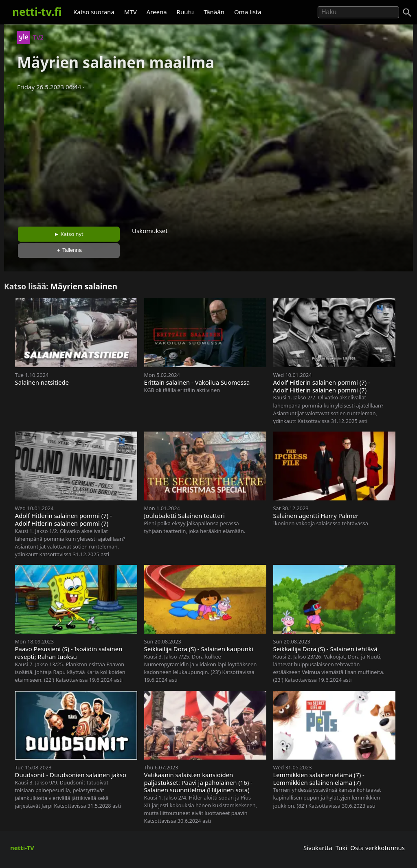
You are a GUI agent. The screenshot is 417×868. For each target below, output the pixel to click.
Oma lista (248, 12)
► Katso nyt (69, 234)
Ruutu (185, 12)
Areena (157, 12)
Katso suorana (94, 12)
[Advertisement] (208, 156)
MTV (131, 12)
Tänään (214, 12)
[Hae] (358, 12)
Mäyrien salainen (84, 286)
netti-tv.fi (37, 12)
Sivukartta (318, 848)
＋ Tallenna (69, 250)
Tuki (341, 848)
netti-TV (22, 848)
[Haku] (407, 13)
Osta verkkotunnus (377, 848)
